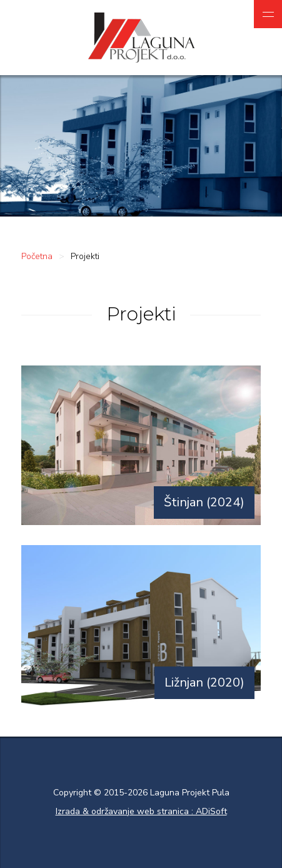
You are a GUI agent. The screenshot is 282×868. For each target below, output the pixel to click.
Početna (37, 256)
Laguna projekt (141, 38)
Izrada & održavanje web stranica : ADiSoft (141, 811)
